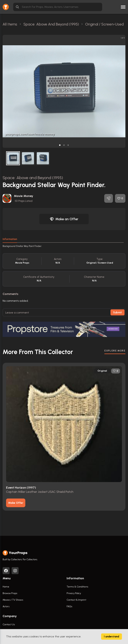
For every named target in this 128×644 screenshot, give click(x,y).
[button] (60, 145)
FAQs (69, 606)
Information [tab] (10, 239)
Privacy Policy (74, 593)
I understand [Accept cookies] (112, 637)
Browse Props (10, 593)
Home (6, 587)
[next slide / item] (123, 91)
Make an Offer (64, 219)
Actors (6, 606)
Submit (118, 312)
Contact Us (9, 624)
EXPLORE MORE (115, 351)
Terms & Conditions (77, 587)
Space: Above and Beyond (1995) (33, 178)
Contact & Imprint (76, 600)
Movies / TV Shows (13, 600)
